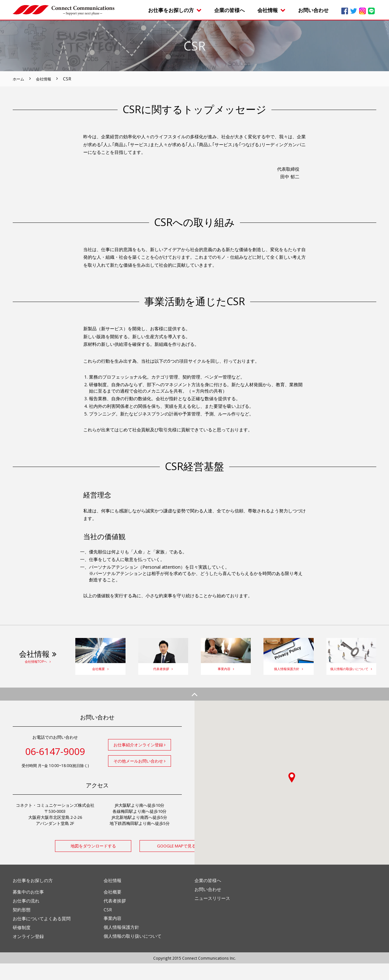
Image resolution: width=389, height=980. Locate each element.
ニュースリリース (212, 915)
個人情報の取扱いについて (351, 674)
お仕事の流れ (26, 917)
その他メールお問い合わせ (140, 778)
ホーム (19, 79)
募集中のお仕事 (28, 908)
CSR (108, 926)
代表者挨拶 (163, 675)
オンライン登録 (28, 953)
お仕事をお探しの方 (175, 10)
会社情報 (271, 10)
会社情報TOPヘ (38, 667)
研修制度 (22, 944)
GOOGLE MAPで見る (140, 862)
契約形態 (22, 926)
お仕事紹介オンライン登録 (140, 761)
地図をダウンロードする (55, 862)
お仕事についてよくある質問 (42, 935)
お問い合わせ (313, 10)
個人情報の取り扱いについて (133, 953)
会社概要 (100, 675)
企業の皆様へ (229, 10)
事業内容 (226, 675)
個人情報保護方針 (288, 675)
